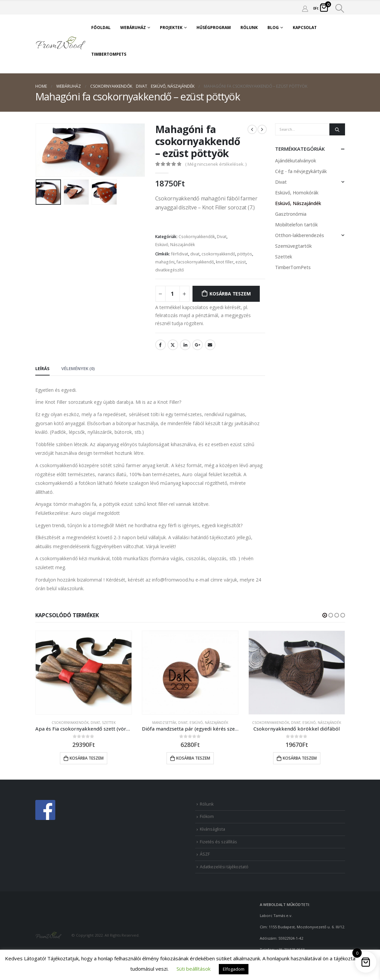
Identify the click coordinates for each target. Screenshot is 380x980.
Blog (273, 28)
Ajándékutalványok (296, 161)
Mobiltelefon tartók (296, 225)
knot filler (225, 262)
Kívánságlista (212, 829)
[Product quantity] (173, 294)
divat (195, 254)
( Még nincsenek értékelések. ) (216, 164)
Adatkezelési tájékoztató (224, 867)
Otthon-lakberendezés (300, 235)
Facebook (161, 345)
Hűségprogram (214, 28)
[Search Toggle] (340, 8)
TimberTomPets (109, 54)
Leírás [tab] (42, 368)
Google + (197, 345)
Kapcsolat (305, 28)
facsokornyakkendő (195, 262)
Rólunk (249, 28)
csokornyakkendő (218, 254)
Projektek (171, 28)
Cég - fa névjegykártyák (301, 171)
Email (210, 345)
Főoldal (101, 28)
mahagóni (165, 262)
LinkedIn (185, 345)
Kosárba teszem (230, 294)
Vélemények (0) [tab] (78, 368)
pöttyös (245, 254)
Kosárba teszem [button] (87, 758)
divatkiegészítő (170, 270)
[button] (325, 615)
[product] (84, 673)
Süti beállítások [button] (193, 969)
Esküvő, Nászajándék (175, 245)
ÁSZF (205, 854)
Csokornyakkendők (197, 237)
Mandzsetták (164, 723)
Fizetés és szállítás (218, 842)
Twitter (173, 345)
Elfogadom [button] (234, 969)
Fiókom (207, 816)
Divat (222, 237)
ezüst (241, 262)
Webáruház (133, 28)
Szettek (284, 257)
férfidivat (180, 254)
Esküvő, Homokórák (297, 193)
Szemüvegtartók (293, 246)
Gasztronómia (291, 214)
